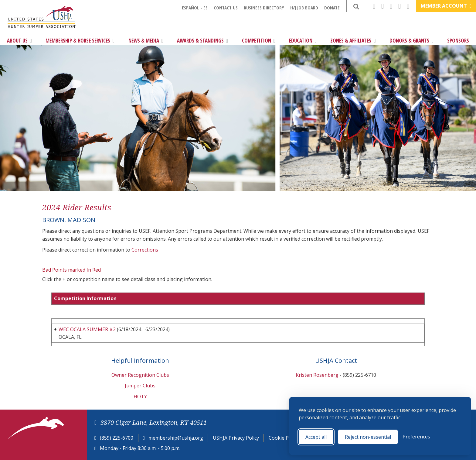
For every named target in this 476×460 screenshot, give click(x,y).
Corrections (145, 250)
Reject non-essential (368, 437)
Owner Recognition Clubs (140, 375)
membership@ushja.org (176, 438)
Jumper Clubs (140, 386)
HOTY (140, 396)
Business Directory (264, 8)
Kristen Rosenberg (317, 375)
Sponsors (458, 41)
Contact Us (226, 8)
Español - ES (195, 8)
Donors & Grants (411, 41)
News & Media (146, 41)
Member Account (446, 6)
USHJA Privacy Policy (236, 438)
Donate (332, 8)
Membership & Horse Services (80, 41)
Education (303, 41)
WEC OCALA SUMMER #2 (87, 329)
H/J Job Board (304, 8)
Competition (259, 41)
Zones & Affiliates (353, 41)
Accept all (316, 437)
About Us (19, 41)
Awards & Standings (202, 41)
